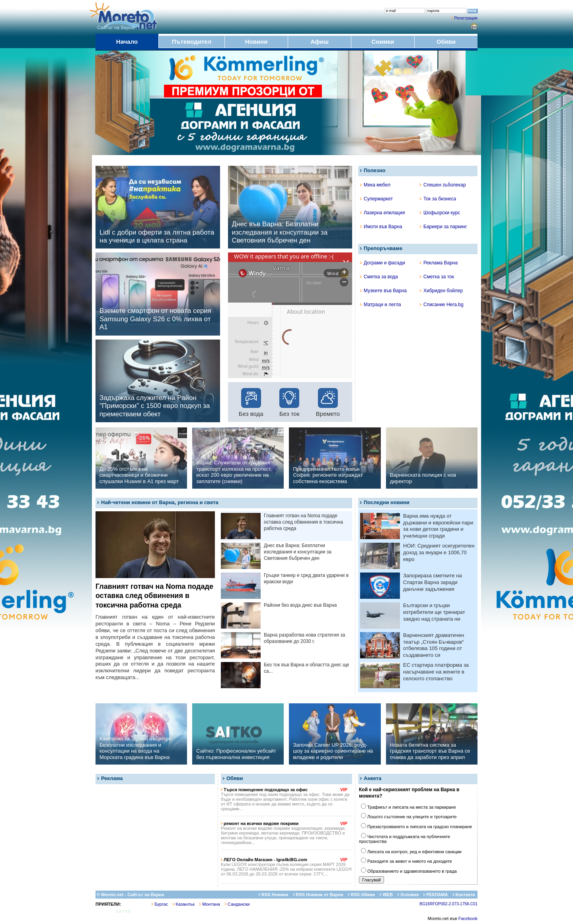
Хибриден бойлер (441, 291)
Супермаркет (376, 199)
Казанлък (184, 904)
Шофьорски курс (440, 213)
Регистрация (466, 18)
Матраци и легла (381, 305)
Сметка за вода (379, 277)
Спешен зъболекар (443, 185)
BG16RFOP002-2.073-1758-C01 (448, 904)
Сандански (237, 904)
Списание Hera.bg (442, 305)
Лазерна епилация (382, 213)
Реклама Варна (439, 263)
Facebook (468, 918)
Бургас (160, 904)
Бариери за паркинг (443, 227)
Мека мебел (375, 185)
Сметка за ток (437, 277)
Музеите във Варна (383, 291)
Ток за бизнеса (438, 199)
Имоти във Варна (381, 227)
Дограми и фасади (383, 263)
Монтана (210, 904)
